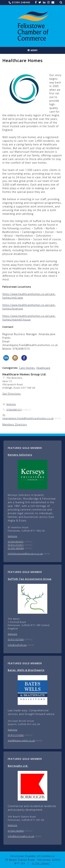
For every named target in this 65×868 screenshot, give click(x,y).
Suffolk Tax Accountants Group (30, 579)
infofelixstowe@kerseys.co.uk (25, 554)
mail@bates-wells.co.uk (21, 741)
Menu (34, 50)
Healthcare (43, 368)
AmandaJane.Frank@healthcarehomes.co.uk (28, 418)
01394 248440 (21, 2)
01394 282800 (16, 831)
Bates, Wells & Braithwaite (26, 670)
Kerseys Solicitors (20, 455)
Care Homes (27, 368)
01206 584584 (16, 548)
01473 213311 (16, 545)
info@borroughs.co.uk (21, 836)
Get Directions (12, 394)
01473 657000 (16, 639)
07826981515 (14, 410)
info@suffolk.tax (17, 645)
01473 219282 (16, 735)
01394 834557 (16, 542)
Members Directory (15, 424)
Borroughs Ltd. (18, 766)
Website (11, 404)
